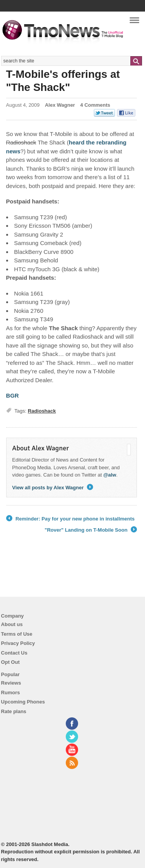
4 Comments (95, 105)
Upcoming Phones (23, 702)
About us (12, 624)
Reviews (11, 683)
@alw (110, 475)
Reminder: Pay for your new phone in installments (71, 519)
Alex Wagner (60, 105)
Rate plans (14, 711)
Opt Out (10, 662)
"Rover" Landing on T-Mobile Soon (91, 530)
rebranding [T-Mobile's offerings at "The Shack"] (111, 142)
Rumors (11, 693)
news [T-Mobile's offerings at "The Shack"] (13, 151)
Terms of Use (17, 634)
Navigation (134, 23)
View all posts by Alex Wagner (53, 488)
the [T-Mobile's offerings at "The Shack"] (91, 142)
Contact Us (14, 653)
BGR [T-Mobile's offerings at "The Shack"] (12, 395)
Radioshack (42, 411)
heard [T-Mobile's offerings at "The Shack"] (77, 142)
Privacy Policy (18, 643)
